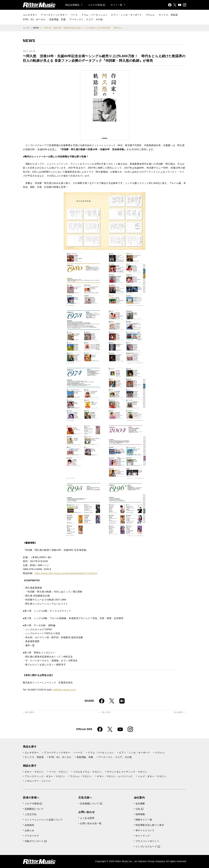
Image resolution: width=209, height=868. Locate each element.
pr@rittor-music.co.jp (64, 690)
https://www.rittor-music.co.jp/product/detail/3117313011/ (66, 573)
